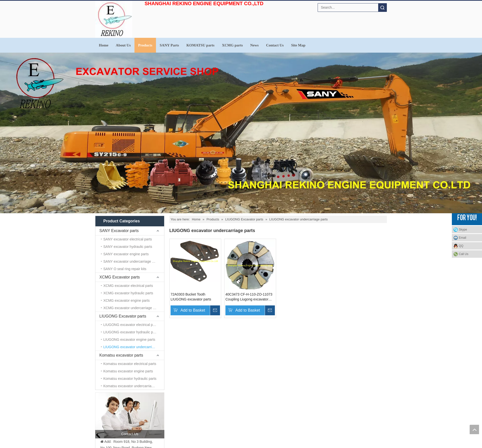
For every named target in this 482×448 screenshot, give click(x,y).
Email (462, 238)
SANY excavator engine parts (126, 254)
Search (382, 8)
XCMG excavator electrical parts (128, 286)
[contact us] (130, 415)
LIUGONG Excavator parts (123, 316)
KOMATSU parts (200, 45)
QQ (461, 246)
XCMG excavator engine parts (127, 300)
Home (104, 45)
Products (145, 45)
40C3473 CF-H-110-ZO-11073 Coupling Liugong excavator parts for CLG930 (249, 297)
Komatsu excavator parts (121, 355)
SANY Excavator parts (119, 231)
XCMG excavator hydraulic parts (128, 293)
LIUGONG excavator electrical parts (131, 325)
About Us (123, 45)
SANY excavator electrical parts (128, 239)
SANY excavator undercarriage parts (131, 261)
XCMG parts (232, 45)
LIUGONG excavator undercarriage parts (134, 347)
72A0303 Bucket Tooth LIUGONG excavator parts (191, 297)
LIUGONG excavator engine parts (129, 340)
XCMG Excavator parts (120, 277)
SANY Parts (169, 45)
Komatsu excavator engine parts (128, 371)
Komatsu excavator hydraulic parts (130, 379)
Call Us (464, 254)
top (474, 429)
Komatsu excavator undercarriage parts (134, 386)
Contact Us (275, 45)
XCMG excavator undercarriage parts (132, 308)
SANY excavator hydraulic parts (128, 247)
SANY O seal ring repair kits (125, 269)
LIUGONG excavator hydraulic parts (131, 332)
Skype (463, 230)
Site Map (298, 45)
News (254, 45)
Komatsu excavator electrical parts (130, 364)
